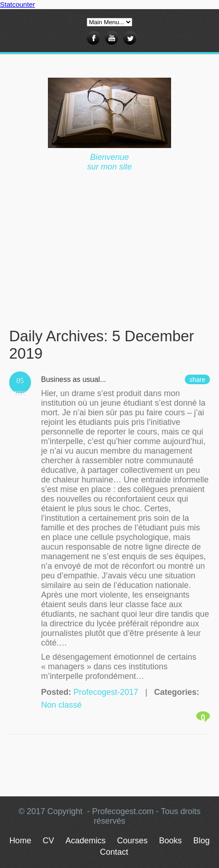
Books (171, 841)
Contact (114, 852)
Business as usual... (73, 379)
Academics (85, 841)
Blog (202, 841)
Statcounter (18, 4)
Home (20, 841)
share (197, 380)
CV (48, 841)
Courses (132, 841)
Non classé (61, 705)
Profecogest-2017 (106, 692)
